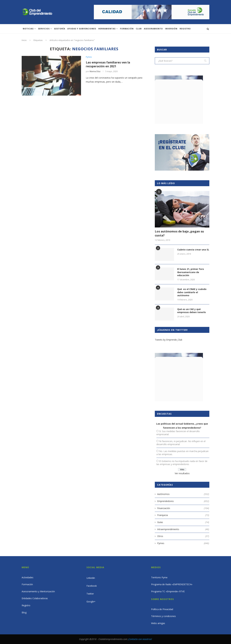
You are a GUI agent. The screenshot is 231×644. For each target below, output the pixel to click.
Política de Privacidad (162, 609)
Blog (24, 612)
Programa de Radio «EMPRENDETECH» (172, 584)
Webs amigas (158, 623)
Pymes (89, 57)
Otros (183, 536)
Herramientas (107, 29)
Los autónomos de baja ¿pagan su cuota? (179, 233)
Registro (185, 29)
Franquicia (183, 515)
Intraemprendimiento (183, 529)
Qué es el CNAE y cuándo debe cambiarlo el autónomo (192, 292)
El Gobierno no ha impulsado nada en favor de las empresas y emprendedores (182, 463)
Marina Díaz (95, 71)
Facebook (92, 586)
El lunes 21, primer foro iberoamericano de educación (191, 272)
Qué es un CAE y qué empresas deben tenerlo (192, 311)
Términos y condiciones (163, 616)
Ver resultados (182, 473)
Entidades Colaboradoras (35, 598)
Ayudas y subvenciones (82, 29)
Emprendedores (183, 501)
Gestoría (60, 29)
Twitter (90, 594)
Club (139, 29)
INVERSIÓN (171, 29)
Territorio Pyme (159, 577)
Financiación (183, 508)
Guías (183, 522)
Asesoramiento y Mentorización (38, 591)
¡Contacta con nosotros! (140, 639)
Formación (127, 29)
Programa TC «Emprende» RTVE (168, 591)
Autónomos (183, 494)
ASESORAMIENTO (153, 29)
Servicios (44, 29)
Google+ (91, 602)
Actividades (28, 577)
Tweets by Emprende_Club (169, 340)
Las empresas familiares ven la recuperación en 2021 (108, 64)
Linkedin (91, 578)
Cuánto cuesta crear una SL (193, 250)
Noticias (28, 29)
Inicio (24, 40)
